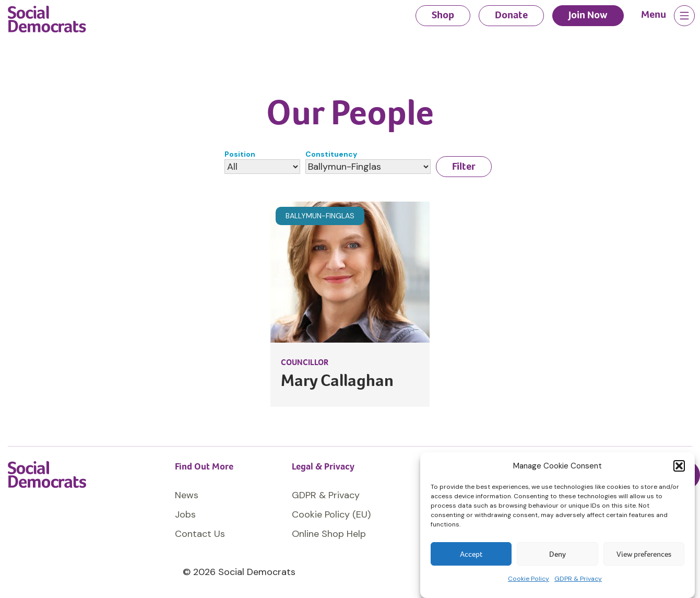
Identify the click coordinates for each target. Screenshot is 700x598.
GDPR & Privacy (578, 579)
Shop (443, 15)
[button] (679, 466)
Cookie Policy (529, 579)
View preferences (644, 554)
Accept (471, 554)
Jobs (185, 514)
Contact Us (200, 534)
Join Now (588, 15)
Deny (557, 554)
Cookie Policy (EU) (331, 514)
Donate (511, 15)
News (187, 495)
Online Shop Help (329, 534)
